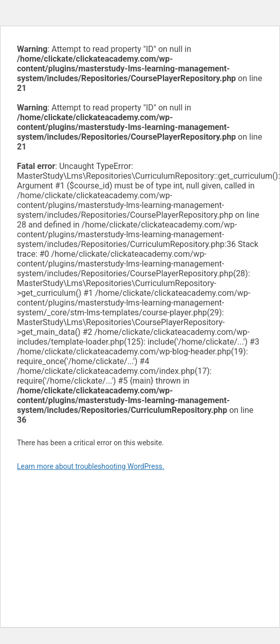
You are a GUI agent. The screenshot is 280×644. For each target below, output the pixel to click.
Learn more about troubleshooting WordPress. (91, 466)
